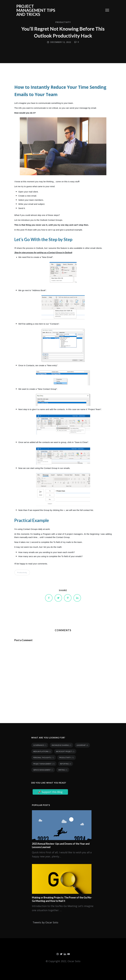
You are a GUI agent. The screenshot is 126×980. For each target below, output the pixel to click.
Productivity (63, 22)
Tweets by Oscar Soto (45, 922)
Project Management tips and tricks (36, 10)
